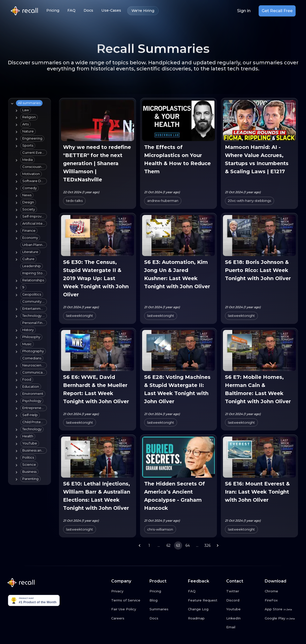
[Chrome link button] (282, 591)
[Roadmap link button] (205, 618)
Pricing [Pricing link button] (53, 11)
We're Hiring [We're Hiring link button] (143, 11)
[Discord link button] (243, 600)
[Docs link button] (167, 618)
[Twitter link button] (243, 591)
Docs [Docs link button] (88, 11)
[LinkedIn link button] (243, 618)
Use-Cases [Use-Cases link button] (111, 11)
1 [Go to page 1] (149, 545)
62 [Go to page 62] (168, 545)
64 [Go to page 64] (188, 545)
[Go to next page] (218, 545)
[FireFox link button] (282, 600)
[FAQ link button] (205, 591)
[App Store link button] (282, 609)
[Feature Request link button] (205, 600)
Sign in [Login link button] (244, 11)
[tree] (28, 291)
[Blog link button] (167, 600)
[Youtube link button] (243, 609)
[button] (29, 103)
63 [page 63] (178, 545)
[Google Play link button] (282, 618)
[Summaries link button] (167, 609)
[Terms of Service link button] (128, 600)
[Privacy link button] (128, 591)
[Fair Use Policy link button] (128, 609)
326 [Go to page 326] (207, 545)
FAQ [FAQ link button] (71, 11)
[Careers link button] (128, 618)
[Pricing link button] (167, 591)
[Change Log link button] (205, 609)
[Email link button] (243, 627)
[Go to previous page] (140, 545)
